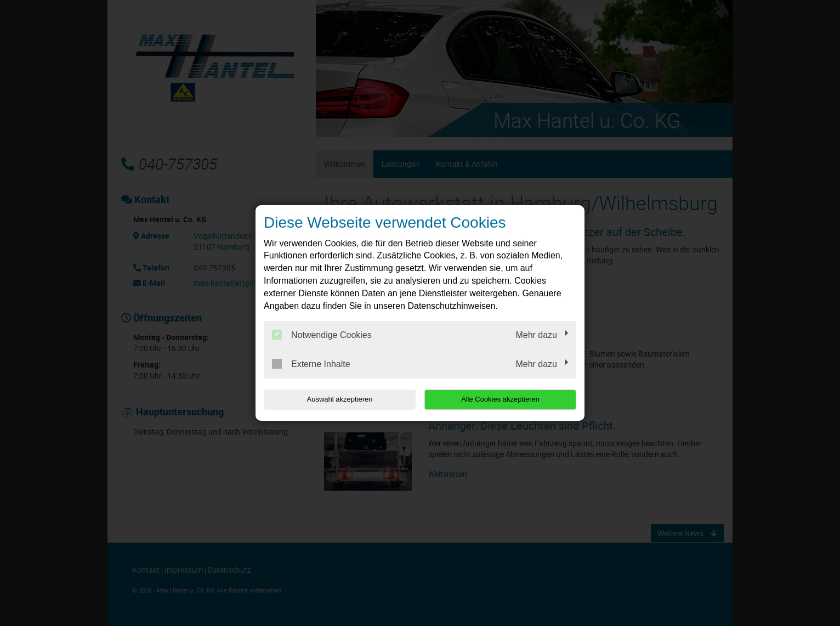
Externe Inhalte (311, 364)
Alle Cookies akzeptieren (506, 399)
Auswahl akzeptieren (334, 399)
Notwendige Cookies (322, 335)
